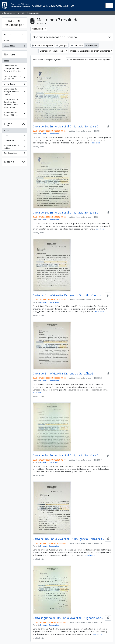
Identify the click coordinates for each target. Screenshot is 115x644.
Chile (14, 136)
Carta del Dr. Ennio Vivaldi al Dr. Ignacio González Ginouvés (68, 455)
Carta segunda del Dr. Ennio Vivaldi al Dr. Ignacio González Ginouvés (68, 618)
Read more (96, 143)
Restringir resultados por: (14, 23)
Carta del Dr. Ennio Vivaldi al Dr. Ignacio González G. (66, 126)
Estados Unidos (14, 154)
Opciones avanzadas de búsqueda (55, 37)
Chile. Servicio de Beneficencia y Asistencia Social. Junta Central (14, 103)
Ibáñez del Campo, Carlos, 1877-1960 (14, 114)
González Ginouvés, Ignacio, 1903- (14, 78)
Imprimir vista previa (42, 45)
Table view (91, 45)
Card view (77, 45)
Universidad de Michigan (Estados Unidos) (14, 92)
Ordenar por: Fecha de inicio (52, 51)
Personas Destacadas (50, 134)
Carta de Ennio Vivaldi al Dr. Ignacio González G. (63, 374)
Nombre (9, 54)
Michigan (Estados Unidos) (14, 147)
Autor (8, 34)
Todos (7, 41)
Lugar (8, 124)
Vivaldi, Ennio (14, 46)
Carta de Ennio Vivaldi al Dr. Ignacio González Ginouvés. (68, 295)
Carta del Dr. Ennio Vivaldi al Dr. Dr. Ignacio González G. (68, 539)
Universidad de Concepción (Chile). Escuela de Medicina (14, 68)
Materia (9, 162)
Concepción (14, 141)
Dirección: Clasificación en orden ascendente (90, 51)
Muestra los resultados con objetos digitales (89, 60)
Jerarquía (62, 45)
